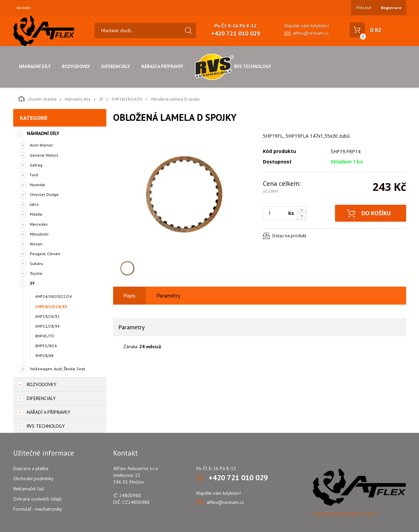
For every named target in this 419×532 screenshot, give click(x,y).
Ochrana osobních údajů (37, 499)
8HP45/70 (44, 336)
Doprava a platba (31, 468)
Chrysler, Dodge (44, 194)
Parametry (168, 295)
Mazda (36, 214)
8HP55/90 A (46, 346)
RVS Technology (233, 66)
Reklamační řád (28, 489)
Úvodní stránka (37, 98)
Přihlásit (364, 8)
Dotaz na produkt (289, 236)
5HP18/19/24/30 (127, 99)
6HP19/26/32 (47, 316)
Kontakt (24, 8)
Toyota (36, 273)
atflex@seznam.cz (311, 33)
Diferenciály (116, 66)
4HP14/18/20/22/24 (54, 296)
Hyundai (37, 185)
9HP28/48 (44, 356)
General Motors (44, 155)
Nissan (36, 244)
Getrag (36, 165)
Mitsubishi (39, 234)
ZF (101, 99)
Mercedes (39, 224)
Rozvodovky (76, 66)
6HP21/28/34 (47, 326)
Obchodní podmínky (33, 479)
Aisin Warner (41, 145)
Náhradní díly (35, 66)
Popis (129, 295)
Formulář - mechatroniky (38, 509)
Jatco (34, 204)
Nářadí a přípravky (162, 66)
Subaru (36, 263)
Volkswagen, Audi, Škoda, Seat (57, 369)
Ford (34, 175)
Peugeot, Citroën (45, 254)
